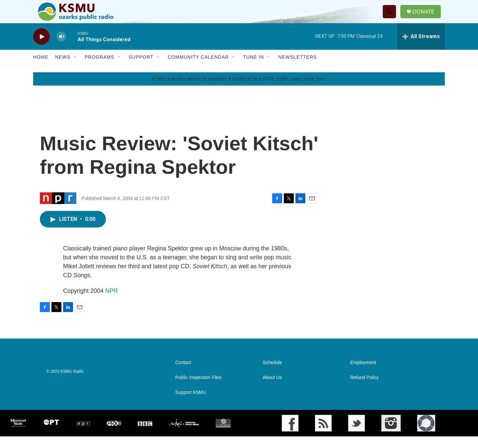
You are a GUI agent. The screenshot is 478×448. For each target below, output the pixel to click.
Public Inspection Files (198, 389)
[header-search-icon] (391, 18)
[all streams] (421, 48)
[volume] (61, 48)
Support (141, 69)
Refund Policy (364, 389)
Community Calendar (198, 69)
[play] (41, 48)
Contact (183, 374)
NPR (112, 302)
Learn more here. (308, 91)
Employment (363, 374)
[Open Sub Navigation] (75, 69)
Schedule (272, 374)
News (63, 69)
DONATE (426, 17)
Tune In (253, 69)
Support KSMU (191, 404)
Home (41, 69)
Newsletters (297, 69)
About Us (272, 389)
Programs (100, 69)
